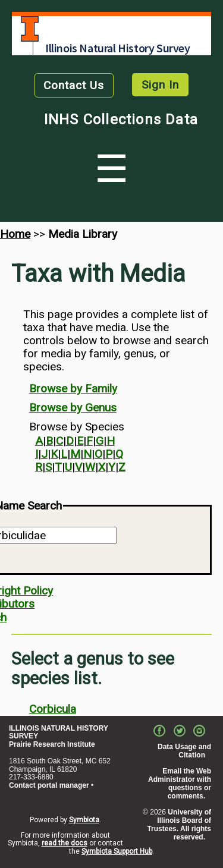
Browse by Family (73, 389)
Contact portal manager (49, 785)
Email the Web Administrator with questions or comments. (180, 783)
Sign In (160, 85)
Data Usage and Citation (184, 751)
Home (15, 234)
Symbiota (84, 820)
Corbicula (53, 709)
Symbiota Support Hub (117, 851)
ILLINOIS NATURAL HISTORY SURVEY (59, 732)
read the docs (65, 843)
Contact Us (74, 85)
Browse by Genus (73, 408)
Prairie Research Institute (52, 744)
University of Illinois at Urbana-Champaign (30, 29)
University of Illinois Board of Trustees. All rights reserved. (179, 824)
